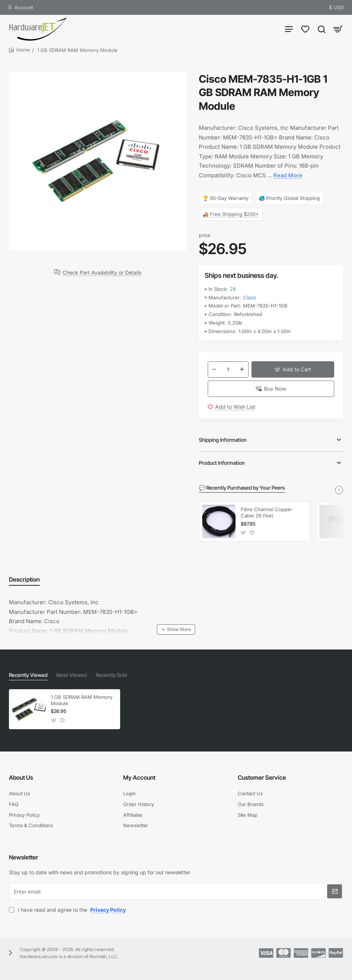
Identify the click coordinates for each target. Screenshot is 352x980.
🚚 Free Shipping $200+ (231, 214)
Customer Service (262, 777)
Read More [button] (288, 175)
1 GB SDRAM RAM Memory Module (82, 700)
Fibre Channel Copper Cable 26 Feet (267, 512)
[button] (293, 369)
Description (24, 579)
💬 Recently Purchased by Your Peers (242, 488)
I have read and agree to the (68, 910)
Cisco (249, 297)
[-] (214, 369)
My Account (139, 777)
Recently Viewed (28, 675)
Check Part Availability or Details (102, 272)
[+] (242, 369)
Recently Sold (111, 675)
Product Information (222, 463)
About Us (21, 777)
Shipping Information (223, 440)
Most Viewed (72, 675)
